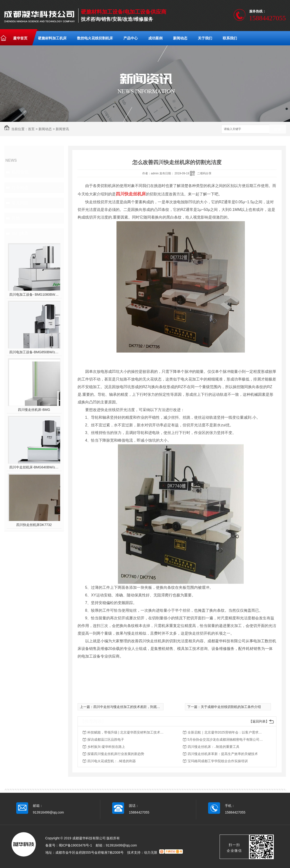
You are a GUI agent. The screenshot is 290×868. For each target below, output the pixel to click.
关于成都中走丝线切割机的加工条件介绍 (231, 707)
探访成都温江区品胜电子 (106, 739)
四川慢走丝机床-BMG (34, 410)
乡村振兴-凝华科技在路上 (106, 747)
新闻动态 (180, 38)
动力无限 (151, 852)
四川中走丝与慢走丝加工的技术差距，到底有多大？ (132, 707)
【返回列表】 (259, 721)
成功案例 (155, 38)
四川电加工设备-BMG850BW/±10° (34, 352)
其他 (16, 218)
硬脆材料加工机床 (52, 38)
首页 (31, 129)
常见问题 (20, 203)
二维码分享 (204, 173)
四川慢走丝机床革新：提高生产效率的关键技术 (223, 754)
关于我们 (205, 38)
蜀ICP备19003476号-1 (75, 845)
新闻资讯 (62, 129)
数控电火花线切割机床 (95, 38)
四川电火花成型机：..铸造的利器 (112, 761)
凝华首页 (20, 38)
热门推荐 (20, 233)
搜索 (278, 129)
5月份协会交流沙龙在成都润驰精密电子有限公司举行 (226, 739)
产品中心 (131, 38)
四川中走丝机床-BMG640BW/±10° (34, 467)
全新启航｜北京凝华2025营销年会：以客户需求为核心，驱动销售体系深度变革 (226, 732)
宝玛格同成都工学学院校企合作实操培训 (218, 761)
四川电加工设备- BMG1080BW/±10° (34, 295)
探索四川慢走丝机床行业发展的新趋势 (116, 754)
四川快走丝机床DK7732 (34, 525)
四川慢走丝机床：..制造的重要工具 (214, 747)
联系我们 (230, 38)
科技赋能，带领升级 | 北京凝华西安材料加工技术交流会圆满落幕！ (126, 732)
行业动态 (20, 188)
